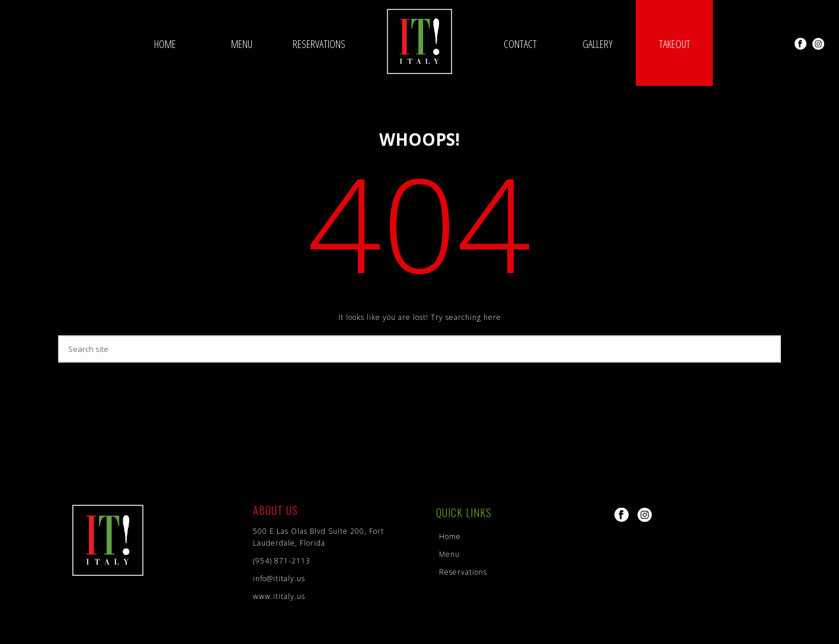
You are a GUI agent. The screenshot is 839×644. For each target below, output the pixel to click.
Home (165, 44)
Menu (242, 44)
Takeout (675, 44)
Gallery (598, 44)
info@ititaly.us (279, 579)
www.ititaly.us (279, 596)
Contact (520, 44)
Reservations (319, 44)
